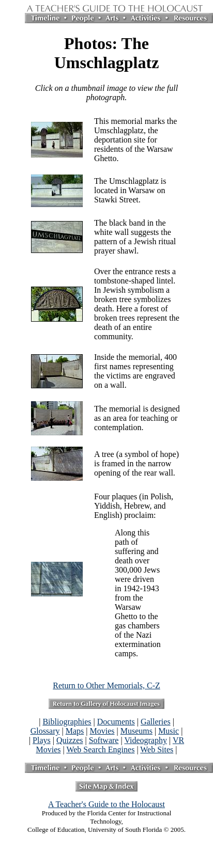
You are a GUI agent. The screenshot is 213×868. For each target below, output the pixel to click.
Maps (75, 731)
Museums (136, 731)
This (101, 121)
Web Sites (157, 749)
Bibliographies (67, 722)
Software (104, 740)
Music (169, 731)
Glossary (45, 731)
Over (102, 271)
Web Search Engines (100, 749)
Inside (104, 357)
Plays (42, 740)
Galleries (156, 722)
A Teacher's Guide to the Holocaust (106, 804)
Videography (146, 740)
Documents (116, 722)
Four (102, 496)
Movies (102, 731)
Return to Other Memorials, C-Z (106, 685)
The (101, 181)
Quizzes (70, 740)
